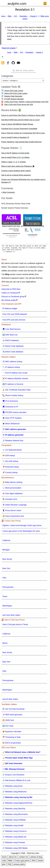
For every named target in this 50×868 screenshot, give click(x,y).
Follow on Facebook (10, 294)
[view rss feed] (3, 63)
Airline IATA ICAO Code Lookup (16, 94)
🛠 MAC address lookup (12, 362)
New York (6, 569)
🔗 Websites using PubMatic (14, 821)
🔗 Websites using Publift (13, 826)
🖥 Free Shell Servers (12, 330)
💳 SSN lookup (9, 456)
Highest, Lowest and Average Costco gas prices (22, 526)
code (4, 861)
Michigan (6, 551)
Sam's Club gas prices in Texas (15, 625)
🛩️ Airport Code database (13, 347)
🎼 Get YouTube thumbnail (13, 710)
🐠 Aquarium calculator (12, 732)
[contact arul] (18, 63)
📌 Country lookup (10, 473)
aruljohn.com (17, 4)
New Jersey (7, 560)
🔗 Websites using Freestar (14, 843)
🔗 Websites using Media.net (14, 838)
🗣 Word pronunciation (12, 489)
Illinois (5, 644)
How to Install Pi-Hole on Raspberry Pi (15, 138)
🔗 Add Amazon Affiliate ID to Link (16, 781)
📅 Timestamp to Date (12, 738)
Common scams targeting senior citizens (16, 171)
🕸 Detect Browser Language (15, 506)
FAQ (10, 865)
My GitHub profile (9, 301)
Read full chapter (9, 48)
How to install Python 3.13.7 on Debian (15, 158)
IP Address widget (10, 309)
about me (13, 858)
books (40, 861)
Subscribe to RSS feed (11, 290)
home (3, 16)
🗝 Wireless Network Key (13, 441)
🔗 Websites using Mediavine (15, 792)
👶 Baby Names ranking (12, 483)
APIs (34, 861)
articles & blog (36, 858)
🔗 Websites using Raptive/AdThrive (17, 804)
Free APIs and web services (14, 321)
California (6, 541)
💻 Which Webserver (11, 424)
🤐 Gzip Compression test (13, 517)
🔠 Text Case (8, 727)
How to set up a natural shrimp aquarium (16, 176)
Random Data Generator (13, 97)
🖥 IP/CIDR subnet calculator (14, 413)
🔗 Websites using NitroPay (14, 809)
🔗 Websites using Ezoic (13, 787)
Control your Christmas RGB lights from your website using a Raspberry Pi (23, 182)
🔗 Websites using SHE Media (15, 849)
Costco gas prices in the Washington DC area (21, 532)
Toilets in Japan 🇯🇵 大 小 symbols (13, 163)
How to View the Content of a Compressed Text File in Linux (23, 134)
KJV (16, 16)
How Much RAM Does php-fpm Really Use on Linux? (20, 121)
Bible (10, 16)
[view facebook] (8, 63)
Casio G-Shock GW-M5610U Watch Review (17, 125)
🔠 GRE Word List (10, 336)
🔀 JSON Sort (8, 721)
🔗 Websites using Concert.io (15, 832)
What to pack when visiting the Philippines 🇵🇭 (18, 167)
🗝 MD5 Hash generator (12, 715)
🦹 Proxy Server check (12, 511)
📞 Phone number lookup (13, 396)
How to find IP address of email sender (15, 154)
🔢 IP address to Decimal (13, 385)
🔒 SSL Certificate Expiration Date (16, 391)
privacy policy (19, 865)
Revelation (23, 16)
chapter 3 (39, 52)
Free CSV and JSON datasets (15, 315)
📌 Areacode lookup (11, 468)
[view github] (13, 63)
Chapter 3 (34, 16)
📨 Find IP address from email (15, 374)
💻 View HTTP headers (12, 419)
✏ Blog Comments (8, 193)
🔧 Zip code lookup (10, 462)
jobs (4, 865)
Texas (5, 597)
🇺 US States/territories (12, 451)
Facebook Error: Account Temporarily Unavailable (19, 129)
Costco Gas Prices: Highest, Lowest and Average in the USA (26, 103)
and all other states (10, 700)
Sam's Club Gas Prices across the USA (19, 105)
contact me (23, 858)
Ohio (4, 579)
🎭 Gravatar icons (10, 500)
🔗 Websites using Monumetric (15, 815)
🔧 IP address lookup (11, 368)
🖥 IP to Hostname (10, 402)
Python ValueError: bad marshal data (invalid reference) (21, 143)
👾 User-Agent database (13, 494)
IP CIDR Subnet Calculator (14, 100)
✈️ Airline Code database (13, 353)
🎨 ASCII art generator (12, 744)
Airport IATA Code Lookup (14, 91)
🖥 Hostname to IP (10, 408)
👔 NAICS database (11, 341)
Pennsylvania (8, 588)
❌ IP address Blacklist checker (15, 379)
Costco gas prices (22, 861)
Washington (7, 607)
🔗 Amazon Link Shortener (13, 776)
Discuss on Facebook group (13, 297)
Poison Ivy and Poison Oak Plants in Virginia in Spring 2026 (23, 116)
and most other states (11, 616)
